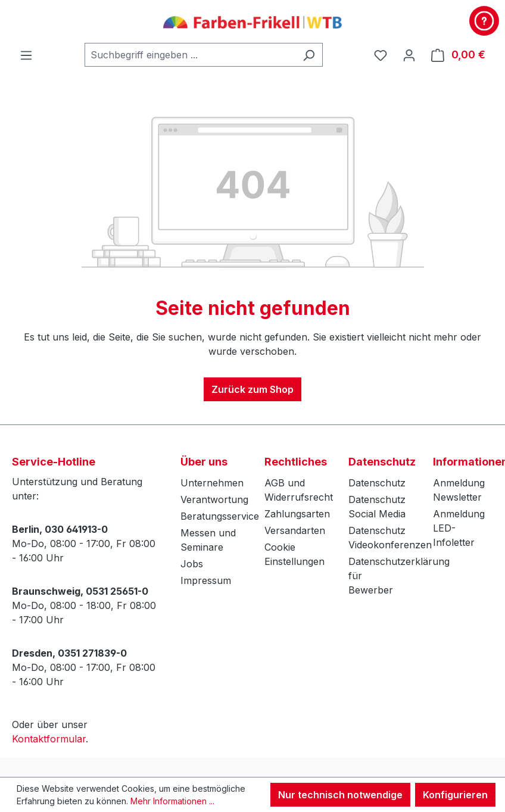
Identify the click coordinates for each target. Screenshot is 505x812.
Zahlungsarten (297, 514)
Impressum (206, 580)
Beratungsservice (220, 516)
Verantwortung (214, 499)
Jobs (192, 564)
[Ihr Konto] (409, 55)
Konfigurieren (455, 795)
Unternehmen (212, 483)
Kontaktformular (49, 739)
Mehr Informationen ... (172, 801)
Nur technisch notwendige (340, 795)
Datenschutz (377, 483)
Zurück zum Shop (253, 389)
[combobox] (190, 55)
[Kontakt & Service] (484, 21)
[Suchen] (309, 55)
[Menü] (26, 55)
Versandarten (295, 530)
